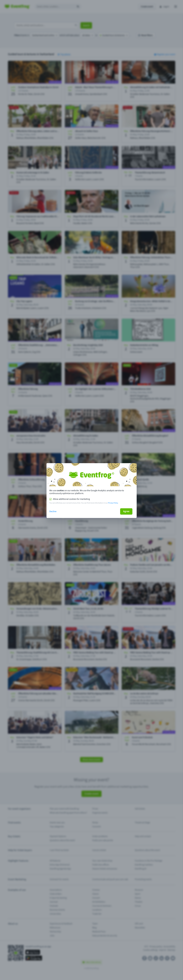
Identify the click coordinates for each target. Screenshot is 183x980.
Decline (53, 511)
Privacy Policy (113, 503)
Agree (126, 511)
